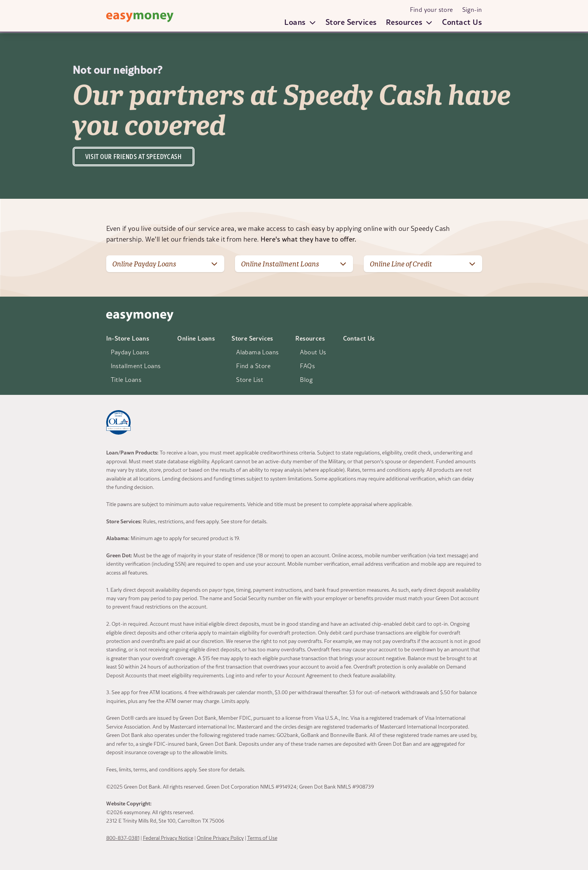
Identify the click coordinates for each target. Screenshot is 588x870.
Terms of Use (262, 838)
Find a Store (253, 366)
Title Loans (126, 380)
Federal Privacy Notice (168, 838)
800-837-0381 (123, 838)
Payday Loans (130, 352)
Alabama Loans (257, 352)
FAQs (307, 366)
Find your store (432, 10)
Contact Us (462, 22)
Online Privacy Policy (220, 838)
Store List (250, 380)
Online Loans (196, 338)
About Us (313, 352)
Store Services (351, 22)
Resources (310, 338)
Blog (306, 380)
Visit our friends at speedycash (134, 157)
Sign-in (472, 10)
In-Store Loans (128, 338)
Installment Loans (136, 366)
